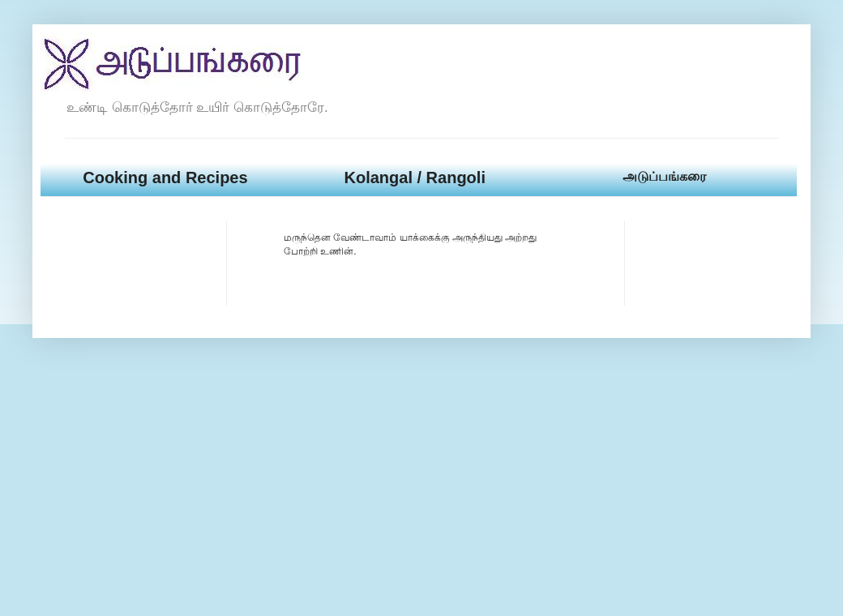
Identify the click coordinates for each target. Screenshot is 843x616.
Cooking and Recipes (165, 178)
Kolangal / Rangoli (414, 178)
